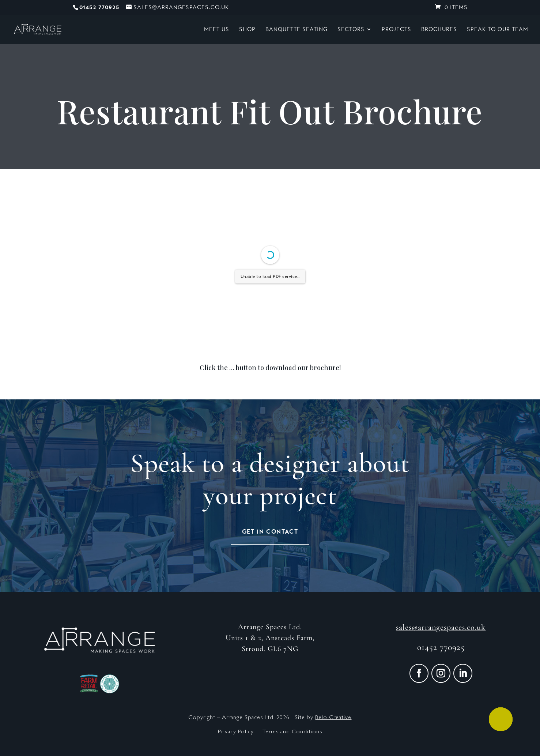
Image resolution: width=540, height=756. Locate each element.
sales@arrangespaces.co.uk (441, 627)
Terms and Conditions (292, 732)
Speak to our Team (498, 30)
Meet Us (217, 30)
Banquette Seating (297, 30)
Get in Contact (270, 532)
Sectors (351, 30)
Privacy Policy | (240, 732)
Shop (247, 30)
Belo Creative (333, 718)
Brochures (439, 30)
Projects (396, 30)
